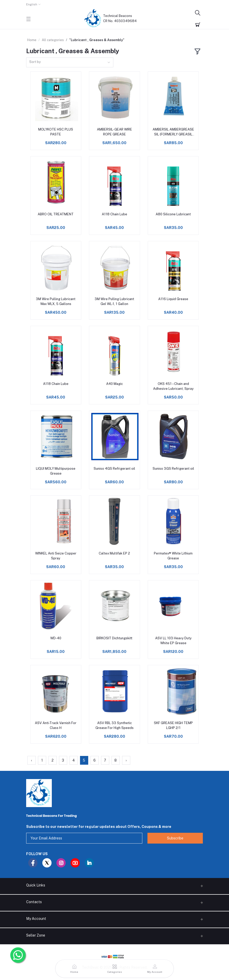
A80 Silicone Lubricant (173, 214)
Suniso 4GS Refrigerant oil (114, 469)
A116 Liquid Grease (173, 299)
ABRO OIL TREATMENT (56, 214)
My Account (36, 919)
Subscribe (175, 838)
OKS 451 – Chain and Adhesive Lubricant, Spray (173, 386)
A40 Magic (114, 384)
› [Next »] (126, 760)
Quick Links (36, 885)
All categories (53, 40)
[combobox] (70, 63)
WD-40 (56, 638)
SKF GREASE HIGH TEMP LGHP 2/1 (173, 725)
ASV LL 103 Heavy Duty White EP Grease (173, 640)
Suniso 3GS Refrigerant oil (173, 469)
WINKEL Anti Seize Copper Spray (56, 556)
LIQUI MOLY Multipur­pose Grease (56, 471)
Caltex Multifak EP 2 (114, 553)
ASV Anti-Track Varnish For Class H (56, 725)
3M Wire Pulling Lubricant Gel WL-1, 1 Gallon (114, 301)
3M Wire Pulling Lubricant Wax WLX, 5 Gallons (56, 301)
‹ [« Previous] (32, 760)
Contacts (34, 902)
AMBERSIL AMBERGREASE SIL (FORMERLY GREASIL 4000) (173, 132)
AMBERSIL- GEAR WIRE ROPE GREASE (114, 132)
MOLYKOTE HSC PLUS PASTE (56, 132)
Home (32, 40)
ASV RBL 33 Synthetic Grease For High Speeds (114, 725)
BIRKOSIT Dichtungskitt (114, 638)
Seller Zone (36, 935)
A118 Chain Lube (114, 214)
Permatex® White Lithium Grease (173, 556)
